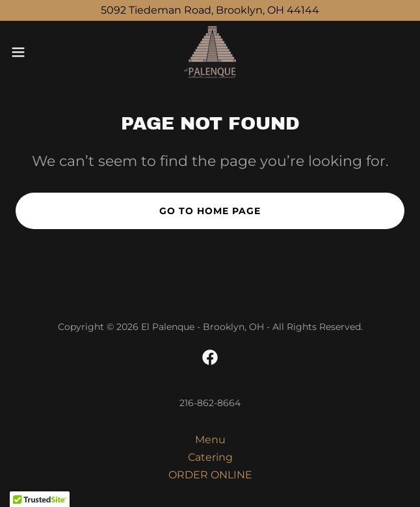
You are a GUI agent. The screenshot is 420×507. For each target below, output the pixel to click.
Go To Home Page (210, 211)
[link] (210, 52)
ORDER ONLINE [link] (210, 475)
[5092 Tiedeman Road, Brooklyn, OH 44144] (210, 10)
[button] (36, 52)
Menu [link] (210, 440)
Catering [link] (210, 457)
